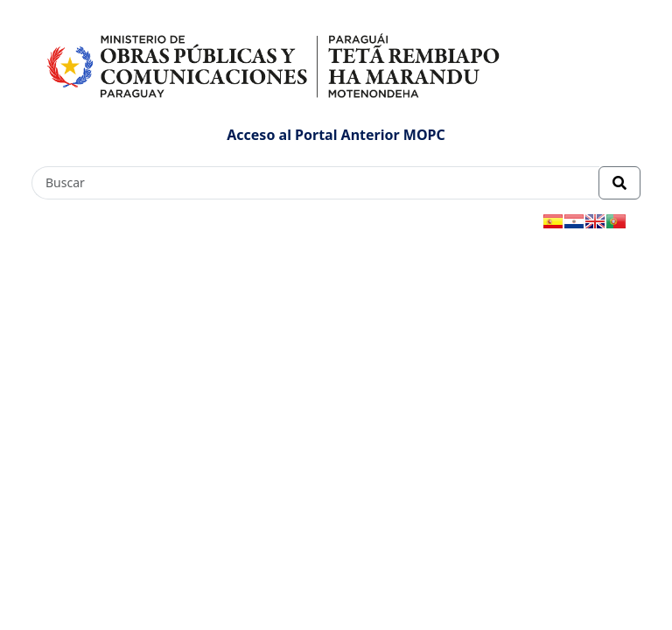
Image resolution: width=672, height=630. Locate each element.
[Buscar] (315, 183)
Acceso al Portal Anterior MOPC (336, 135)
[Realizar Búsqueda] (619, 183)
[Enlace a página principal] (275, 64)
